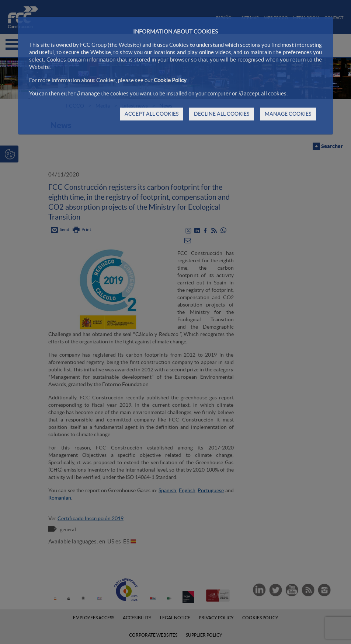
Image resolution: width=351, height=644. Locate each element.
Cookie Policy (170, 80)
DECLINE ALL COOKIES (222, 114)
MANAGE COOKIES (288, 114)
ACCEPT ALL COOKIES (152, 114)
